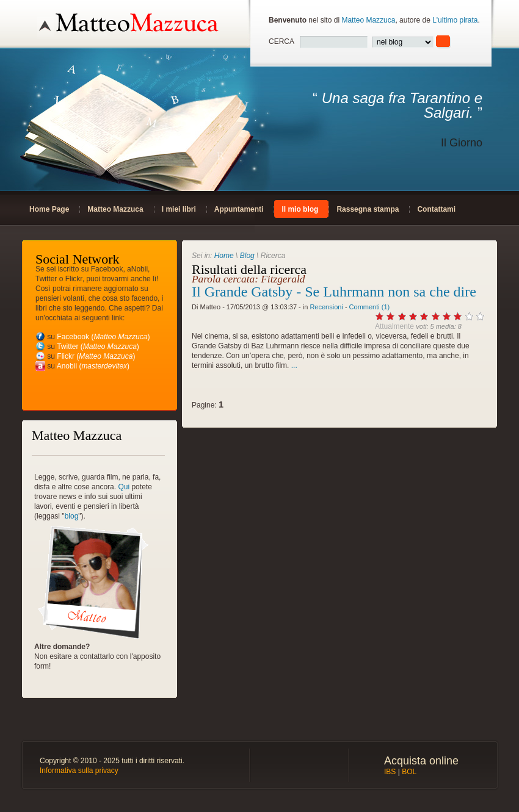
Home (224, 256)
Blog (247, 256)
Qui (124, 487)
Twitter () (98, 347)
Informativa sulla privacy (79, 771)
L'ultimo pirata (455, 20)
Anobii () (93, 366)
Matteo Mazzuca (368, 20)
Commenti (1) (370, 307)
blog (72, 516)
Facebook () (103, 337)
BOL (409, 772)
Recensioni (326, 307)
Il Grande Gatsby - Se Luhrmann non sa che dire (334, 292)
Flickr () (96, 356)
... (294, 365)
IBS (390, 772)
